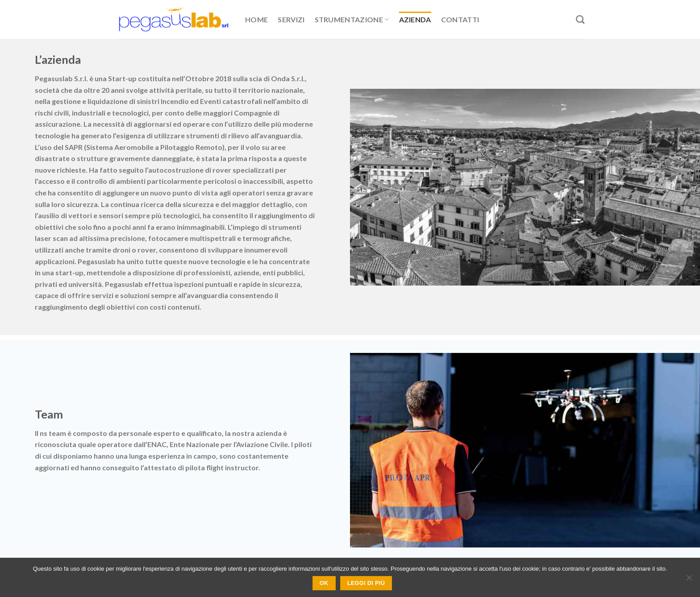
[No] (689, 580)
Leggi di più (366, 583)
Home (256, 19)
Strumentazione (352, 20)
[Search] (580, 19)
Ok (324, 583)
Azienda (415, 19)
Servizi (291, 19)
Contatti (460, 19)
